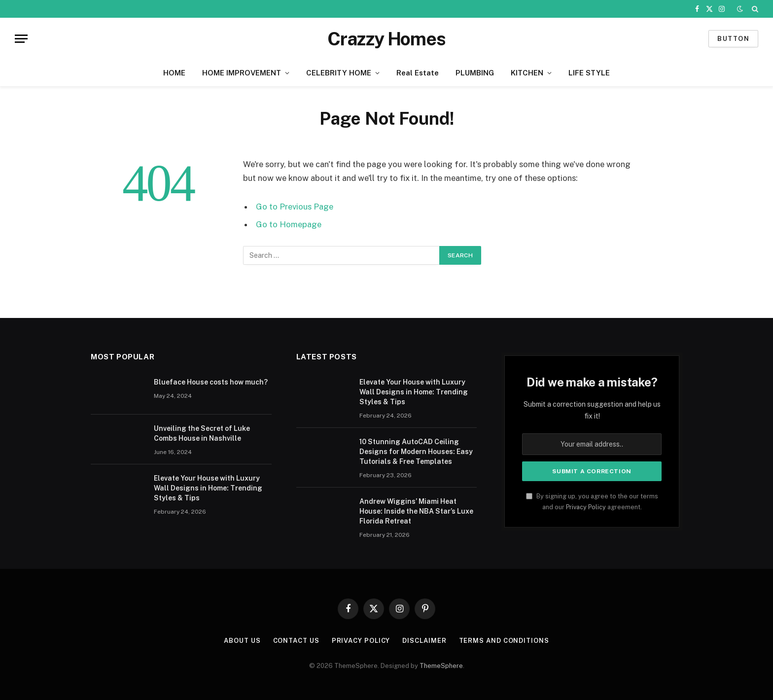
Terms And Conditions (504, 641)
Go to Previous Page (295, 207)
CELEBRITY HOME (339, 73)
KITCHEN (527, 73)
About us (242, 641)
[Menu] (21, 39)
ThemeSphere (441, 666)
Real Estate (418, 73)
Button (733, 39)
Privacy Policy (586, 507)
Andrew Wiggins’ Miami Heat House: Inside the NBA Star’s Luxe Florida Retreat (416, 511)
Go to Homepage (289, 224)
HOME (174, 73)
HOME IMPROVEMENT (242, 73)
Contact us (296, 641)
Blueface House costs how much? (211, 382)
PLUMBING (475, 73)
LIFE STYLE (589, 73)
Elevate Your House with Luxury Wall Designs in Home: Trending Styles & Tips (208, 488)
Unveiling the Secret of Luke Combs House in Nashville (202, 433)
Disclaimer (424, 641)
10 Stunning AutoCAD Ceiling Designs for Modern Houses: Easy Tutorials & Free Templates (416, 452)
